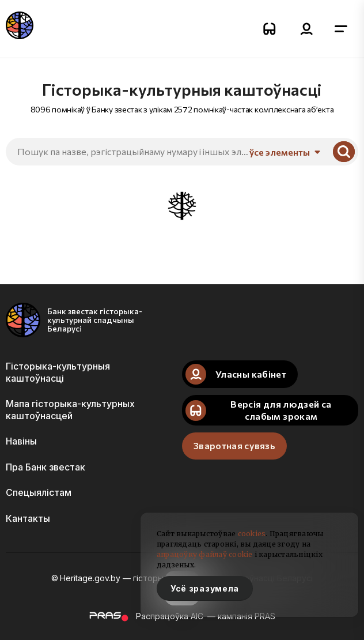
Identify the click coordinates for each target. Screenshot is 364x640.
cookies (252, 534)
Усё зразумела (205, 588)
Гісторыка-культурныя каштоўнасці (58, 372)
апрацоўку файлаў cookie (205, 554)
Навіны (21, 441)
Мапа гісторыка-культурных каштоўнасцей (70, 409)
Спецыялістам (39, 492)
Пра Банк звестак (45, 467)
